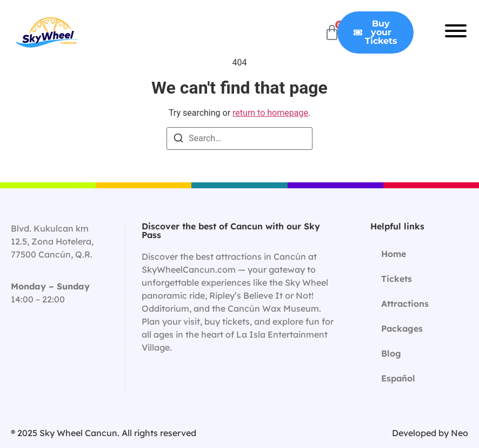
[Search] (178, 140)
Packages (402, 328)
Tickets (397, 279)
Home (394, 254)
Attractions (405, 304)
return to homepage (270, 113)
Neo (460, 433)
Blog (391, 353)
